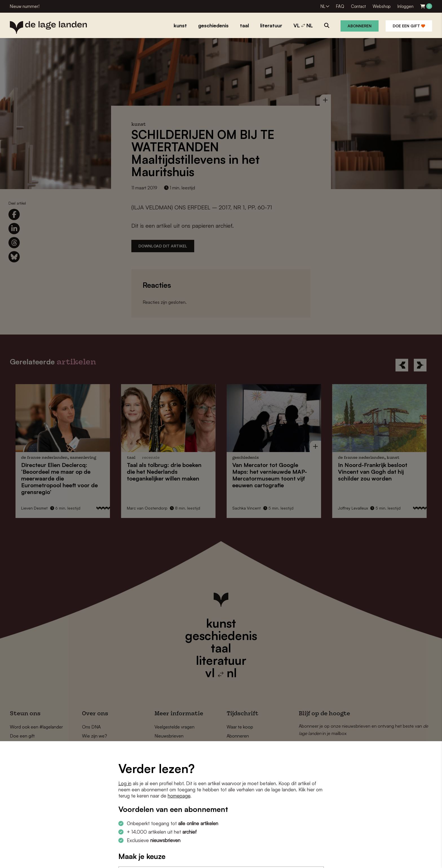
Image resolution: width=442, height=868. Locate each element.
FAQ (340, 6)
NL (323, 6)
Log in (125, 783)
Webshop (382, 6)
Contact (358, 6)
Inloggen (405, 6)
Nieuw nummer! (25, 6)
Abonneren (360, 26)
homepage (179, 796)
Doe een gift (409, 26)
